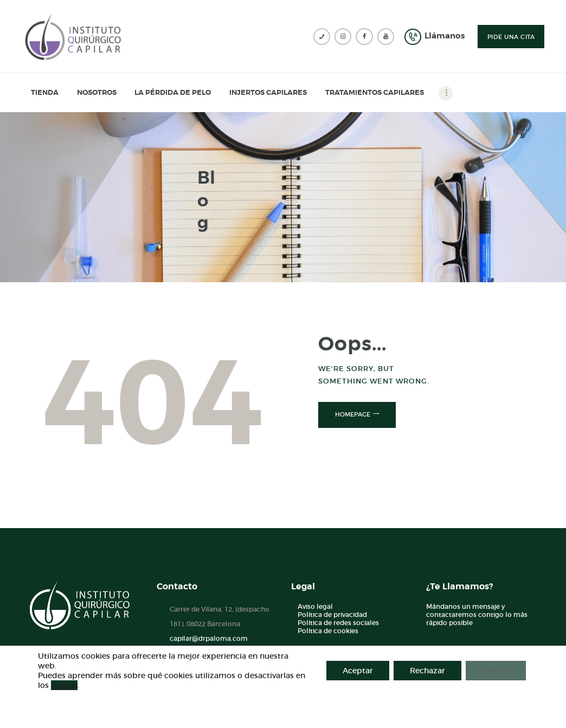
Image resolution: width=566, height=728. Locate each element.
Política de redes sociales (338, 623)
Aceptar (358, 671)
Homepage (353, 414)
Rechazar (427, 671)
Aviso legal (315, 606)
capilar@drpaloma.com (209, 638)
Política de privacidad (332, 615)
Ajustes (496, 671)
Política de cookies (328, 631)
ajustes (64, 685)
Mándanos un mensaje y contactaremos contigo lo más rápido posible (477, 615)
